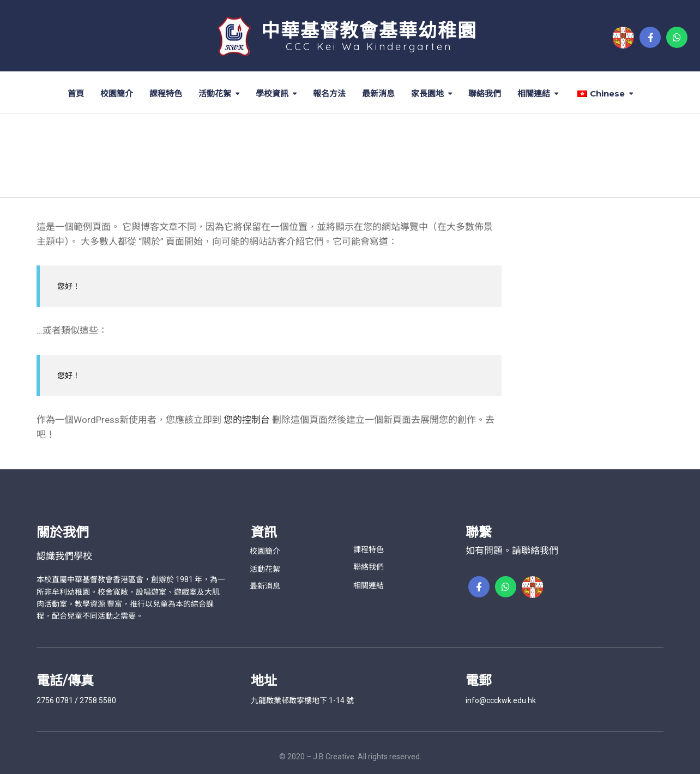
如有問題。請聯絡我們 (512, 551)
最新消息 (378, 93)
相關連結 (534, 93)
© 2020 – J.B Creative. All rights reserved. (350, 757)
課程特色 (166, 93)
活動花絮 (215, 93)
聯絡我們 (485, 93)
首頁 (76, 93)
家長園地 (427, 93)
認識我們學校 (64, 556)
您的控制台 (247, 420)
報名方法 (329, 93)
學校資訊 (272, 93)
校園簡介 (117, 93)
